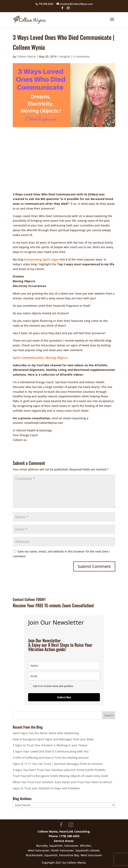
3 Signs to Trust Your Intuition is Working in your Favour (50, 745)
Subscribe (64, 697)
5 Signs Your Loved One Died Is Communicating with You (51, 751)
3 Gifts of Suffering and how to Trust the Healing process (51, 758)
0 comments (82, 56)
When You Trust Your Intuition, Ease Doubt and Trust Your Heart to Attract (62, 782)
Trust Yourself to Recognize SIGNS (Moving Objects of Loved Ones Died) (60, 776)
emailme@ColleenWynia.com (44, 423)
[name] (64, 666)
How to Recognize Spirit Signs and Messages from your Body (53, 739)
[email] (64, 676)
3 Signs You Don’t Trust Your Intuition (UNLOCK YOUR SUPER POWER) (59, 770)
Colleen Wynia (26, 56)
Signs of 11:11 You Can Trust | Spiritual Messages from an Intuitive (58, 764)
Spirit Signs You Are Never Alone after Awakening (46, 733)
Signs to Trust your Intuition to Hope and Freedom (46, 788)
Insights (65, 56)
